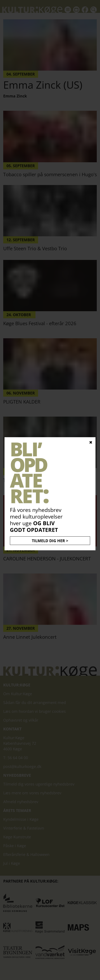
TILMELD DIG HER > (50, 541)
